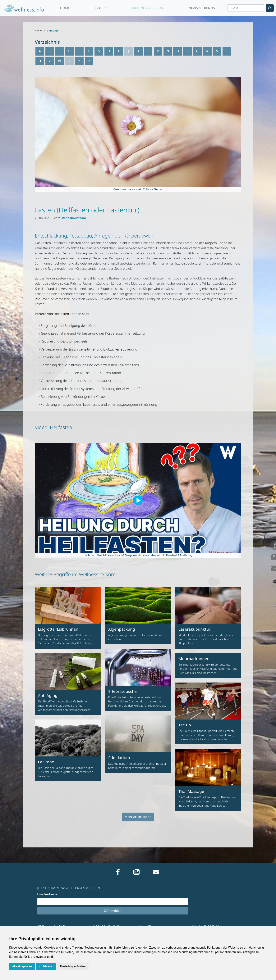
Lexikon (52, 31)
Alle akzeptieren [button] (22, 966)
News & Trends (202, 8)
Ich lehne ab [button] (46, 966)
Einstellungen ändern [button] (73, 966)
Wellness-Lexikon (148, 8)
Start (38, 31)
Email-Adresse (47, 894)
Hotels (101, 8)
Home (65, 8)
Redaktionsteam (74, 218)
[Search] (246, 8)
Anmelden (113, 911)
